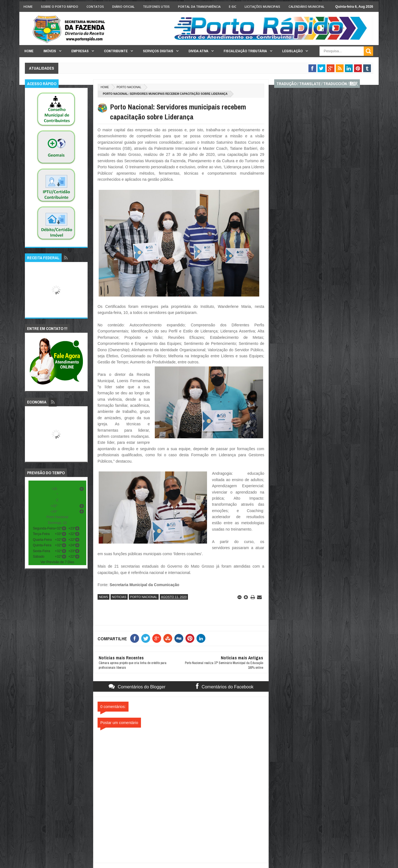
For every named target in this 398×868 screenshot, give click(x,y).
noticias (119, 597)
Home (28, 6)
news (104, 597)
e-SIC (233, 6)
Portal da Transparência (199, 6)
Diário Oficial (123, 6)
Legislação (292, 51)
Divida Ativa (198, 51)
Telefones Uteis (156, 6)
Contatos (95, 6)
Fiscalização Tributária (245, 51)
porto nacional (129, 87)
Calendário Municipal (307, 6)
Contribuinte (116, 51)
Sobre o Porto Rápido (60, 6)
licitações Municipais (262, 6)
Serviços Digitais (158, 51)
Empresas (80, 51)
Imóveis (50, 51)
